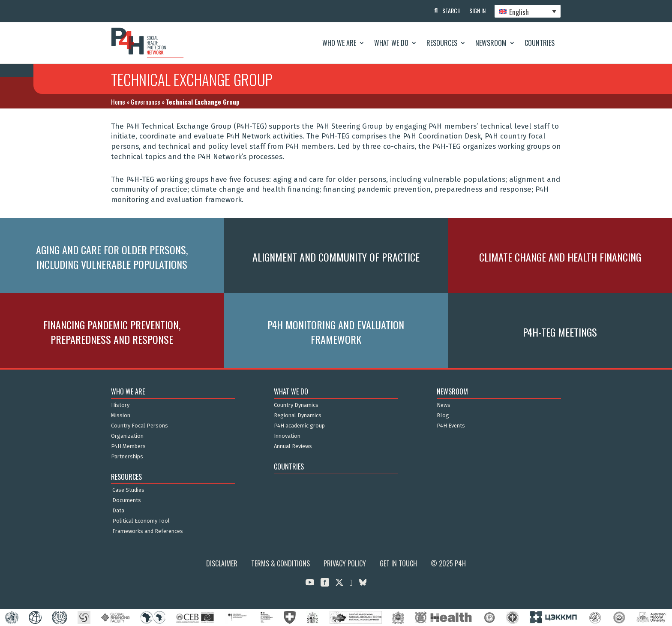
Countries (540, 43)
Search (451, 11)
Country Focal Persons (139, 426)
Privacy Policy (345, 563)
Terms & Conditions (280, 563)
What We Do (391, 43)
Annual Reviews (293, 446)
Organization (127, 436)
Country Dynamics (296, 405)
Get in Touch (398, 563)
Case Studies (128, 490)
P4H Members (128, 446)
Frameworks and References (148, 531)
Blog (443, 415)
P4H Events (451, 426)
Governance (145, 102)
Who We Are (339, 43)
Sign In (477, 11)
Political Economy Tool (141, 521)
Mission (121, 415)
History (120, 405)
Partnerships (127, 457)
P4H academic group (299, 426)
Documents (127, 500)
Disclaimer (222, 563)
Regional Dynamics (298, 415)
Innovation (287, 436)
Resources (442, 43)
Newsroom (491, 43)
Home (118, 102)
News (444, 405)
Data (118, 511)
